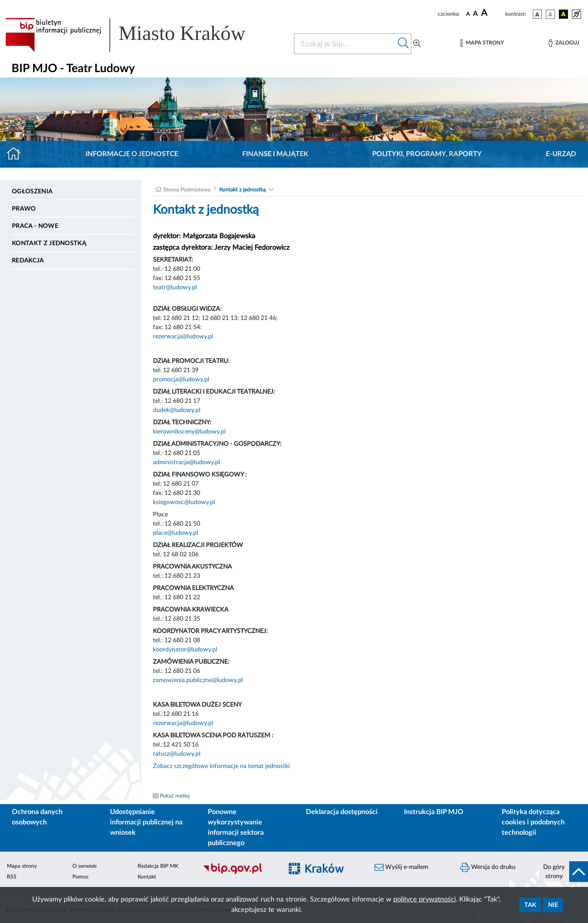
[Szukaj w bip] (403, 44)
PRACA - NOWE (35, 226)
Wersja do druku (488, 867)
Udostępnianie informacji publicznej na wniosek (146, 822)
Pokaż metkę (175, 796)
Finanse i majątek (275, 154)
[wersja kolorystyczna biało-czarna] (550, 14)
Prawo (24, 209)
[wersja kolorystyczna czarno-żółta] (563, 14)
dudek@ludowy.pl (177, 410)
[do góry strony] (563, 872)
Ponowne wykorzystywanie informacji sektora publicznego (236, 828)
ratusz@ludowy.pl (177, 754)
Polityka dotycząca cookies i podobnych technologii (533, 822)
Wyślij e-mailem (401, 867)
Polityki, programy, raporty (427, 154)
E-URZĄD (561, 154)
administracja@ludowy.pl (186, 462)
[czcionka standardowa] (468, 14)
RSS (12, 877)
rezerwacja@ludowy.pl (183, 336)
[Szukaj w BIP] (345, 44)
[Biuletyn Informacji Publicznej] (239, 873)
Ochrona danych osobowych (37, 817)
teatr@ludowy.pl (175, 287)
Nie (553, 905)
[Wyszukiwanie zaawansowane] (417, 44)
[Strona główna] (17, 154)
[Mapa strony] (482, 43)
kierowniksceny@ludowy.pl (189, 432)
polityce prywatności (425, 900)
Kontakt (147, 877)
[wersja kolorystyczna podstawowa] (537, 14)
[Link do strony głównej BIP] (136, 35)
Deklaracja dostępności (342, 812)
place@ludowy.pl (176, 533)
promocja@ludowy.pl (181, 379)
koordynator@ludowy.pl (185, 649)
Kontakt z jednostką (49, 243)
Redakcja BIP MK (158, 866)
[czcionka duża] (492, 13)
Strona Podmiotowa (187, 190)
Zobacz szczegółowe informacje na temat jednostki (221, 766)
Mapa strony (22, 866)
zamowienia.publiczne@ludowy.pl (198, 680)
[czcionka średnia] (475, 14)
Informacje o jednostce (132, 154)
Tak (530, 905)
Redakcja (28, 260)
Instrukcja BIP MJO (434, 812)
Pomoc (81, 877)
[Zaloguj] (564, 43)
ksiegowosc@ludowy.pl (184, 502)
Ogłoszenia (32, 191)
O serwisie (85, 866)
